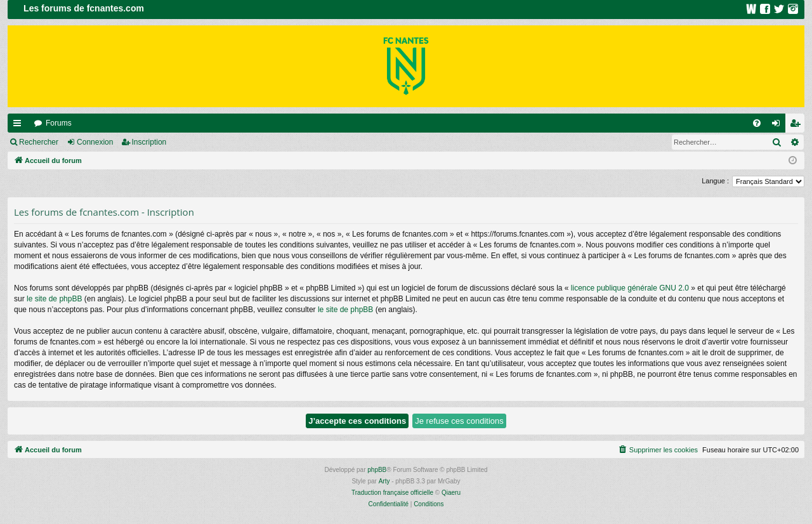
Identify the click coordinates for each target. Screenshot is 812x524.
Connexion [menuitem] (779, 126)
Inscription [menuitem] (798, 126)
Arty (384, 481)
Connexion (95, 142)
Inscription (149, 142)
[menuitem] (757, 123)
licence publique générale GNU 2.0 (630, 288)
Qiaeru (451, 493)
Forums (59, 123)
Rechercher (39, 142)
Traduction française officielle (392, 493)
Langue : (715, 181)
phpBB (377, 470)
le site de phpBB (54, 299)
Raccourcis (20, 126)
